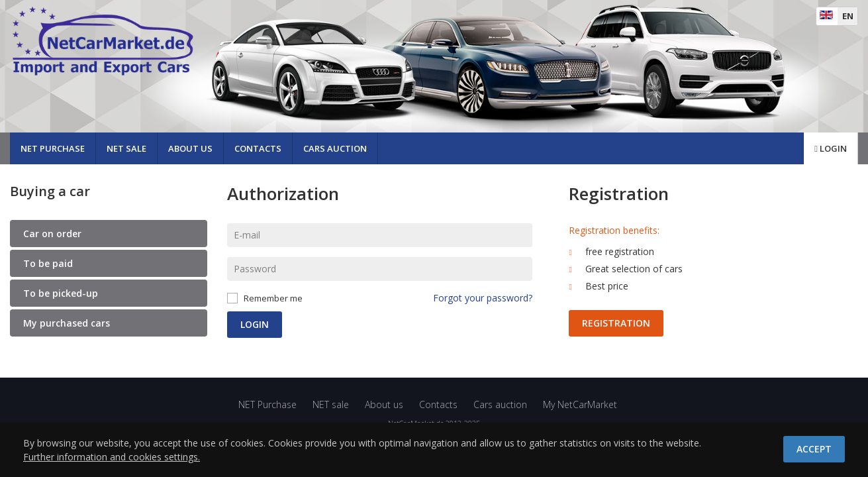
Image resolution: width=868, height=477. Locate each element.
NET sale (126, 148)
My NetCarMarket (580, 404)
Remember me (273, 298)
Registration (616, 323)
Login (831, 148)
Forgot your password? (483, 298)
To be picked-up (61, 293)
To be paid (48, 263)
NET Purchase (53, 148)
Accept (814, 449)
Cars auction (335, 148)
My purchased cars (67, 323)
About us (190, 148)
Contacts (258, 148)
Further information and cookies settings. (112, 457)
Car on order (52, 234)
